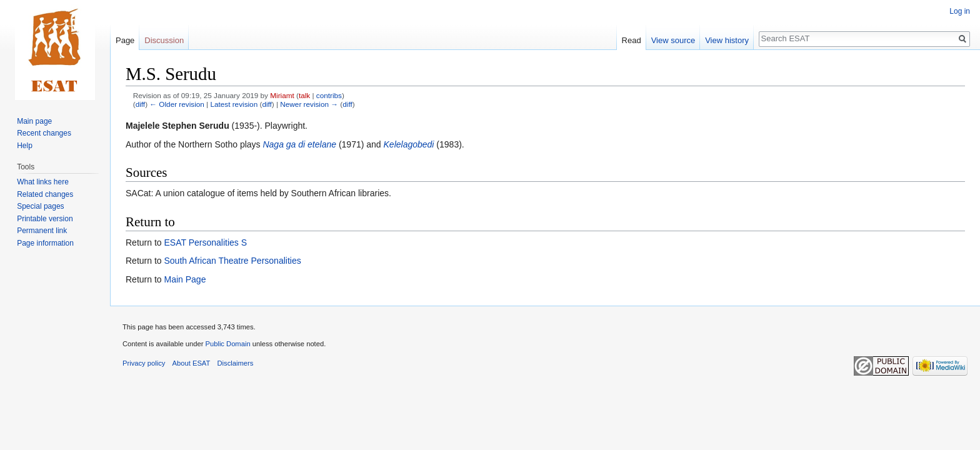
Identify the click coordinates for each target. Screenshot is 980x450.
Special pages (40, 206)
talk (304, 95)
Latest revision (234, 104)
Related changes (45, 194)
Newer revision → (309, 104)
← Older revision (177, 104)
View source (673, 40)
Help (25, 146)
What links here (43, 182)
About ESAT (192, 363)
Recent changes (44, 133)
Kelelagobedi (409, 144)
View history (727, 40)
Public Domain (227, 344)
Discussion (164, 40)
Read (632, 40)
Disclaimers (236, 363)
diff (140, 104)
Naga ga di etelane (299, 144)
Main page (34, 121)
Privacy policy (144, 363)
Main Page (185, 279)
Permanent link (42, 231)
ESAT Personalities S (205, 242)
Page (125, 40)
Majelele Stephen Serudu (177, 126)
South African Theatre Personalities (232, 261)
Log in (960, 11)
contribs (329, 95)
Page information (45, 243)
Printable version (45, 219)
